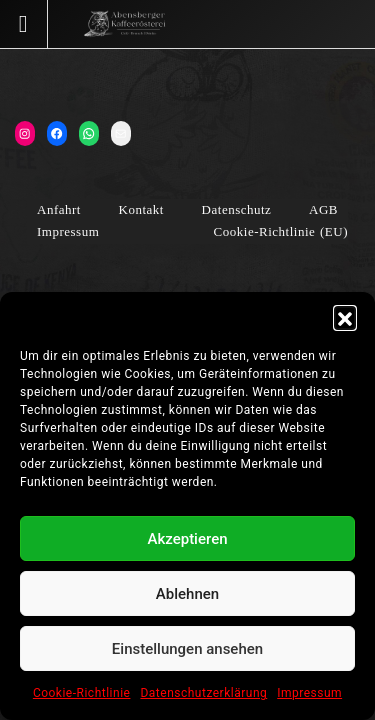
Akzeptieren (187, 539)
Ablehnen (187, 594)
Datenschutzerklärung (203, 693)
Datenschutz (237, 209)
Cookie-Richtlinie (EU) (281, 231)
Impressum (309, 693)
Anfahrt (59, 209)
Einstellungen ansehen (187, 649)
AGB (323, 209)
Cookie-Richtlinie (82, 693)
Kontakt (141, 209)
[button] (345, 317)
